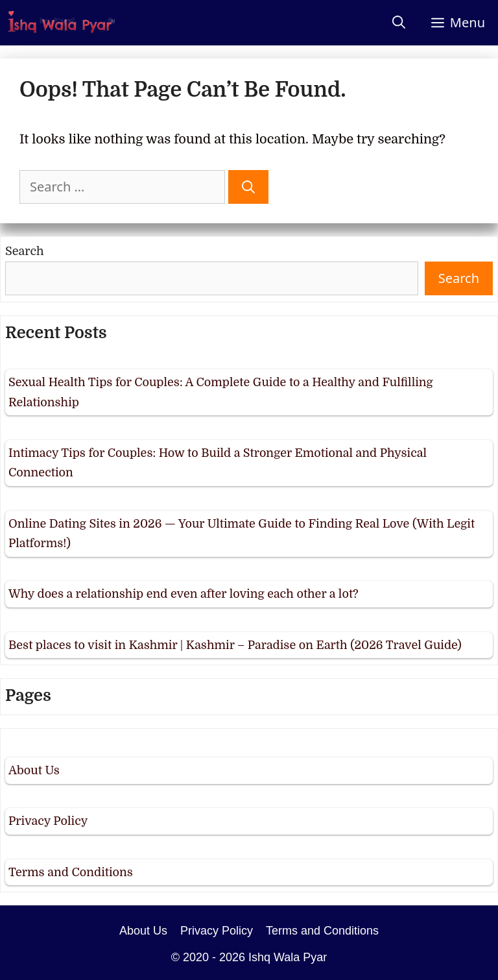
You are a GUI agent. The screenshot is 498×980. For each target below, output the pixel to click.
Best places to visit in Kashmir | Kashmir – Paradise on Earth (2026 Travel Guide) (235, 645)
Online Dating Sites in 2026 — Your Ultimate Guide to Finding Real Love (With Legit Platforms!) (242, 534)
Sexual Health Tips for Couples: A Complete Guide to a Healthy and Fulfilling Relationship (221, 392)
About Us (34, 770)
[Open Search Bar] (399, 23)
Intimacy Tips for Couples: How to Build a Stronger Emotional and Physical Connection (218, 463)
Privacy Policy (48, 821)
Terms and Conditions (71, 872)
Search (25, 251)
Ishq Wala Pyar (288, 957)
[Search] (248, 187)
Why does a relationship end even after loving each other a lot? (184, 594)
